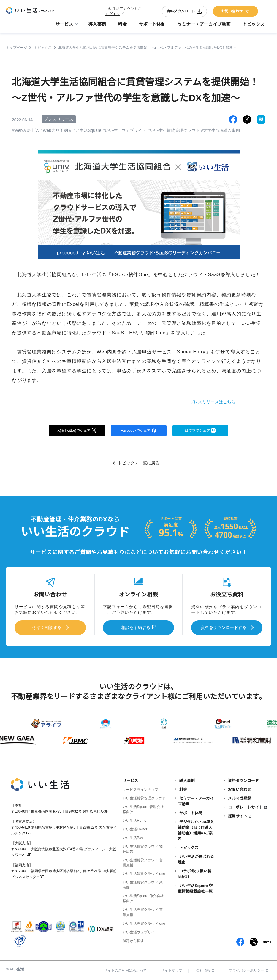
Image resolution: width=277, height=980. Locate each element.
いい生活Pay (133, 836)
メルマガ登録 (240, 797)
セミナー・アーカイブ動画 (204, 27)
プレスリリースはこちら (204, 401)
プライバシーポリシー (248, 969)
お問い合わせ (235, 12)
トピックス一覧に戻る (139, 464)
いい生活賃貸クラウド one (144, 872)
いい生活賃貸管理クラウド (144, 797)
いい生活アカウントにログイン (123, 12)
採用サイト (238, 815)
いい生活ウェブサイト (140, 931)
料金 (122, 27)
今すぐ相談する (47, 628)
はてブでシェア (200, 431)
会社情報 (205, 969)
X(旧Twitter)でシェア (77, 431)
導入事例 (97, 27)
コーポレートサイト (245, 806)
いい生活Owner (135, 828)
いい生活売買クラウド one (144, 922)
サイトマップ (172, 969)
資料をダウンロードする (224, 628)
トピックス (253, 27)
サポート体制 (152, 27)
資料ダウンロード (184, 12)
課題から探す (133, 939)
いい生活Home (134, 819)
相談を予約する (136, 628)
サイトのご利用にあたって (125, 969)
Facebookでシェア (138, 431)
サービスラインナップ (140, 788)
